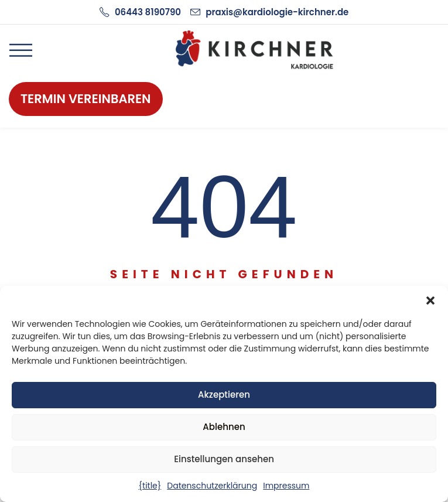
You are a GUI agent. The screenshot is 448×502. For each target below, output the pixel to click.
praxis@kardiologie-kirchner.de (277, 12)
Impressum (286, 486)
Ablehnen (224, 427)
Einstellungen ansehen (224, 459)
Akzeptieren (224, 395)
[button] (430, 300)
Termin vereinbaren (86, 99)
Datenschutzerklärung (212, 486)
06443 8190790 (148, 12)
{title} (150, 486)
